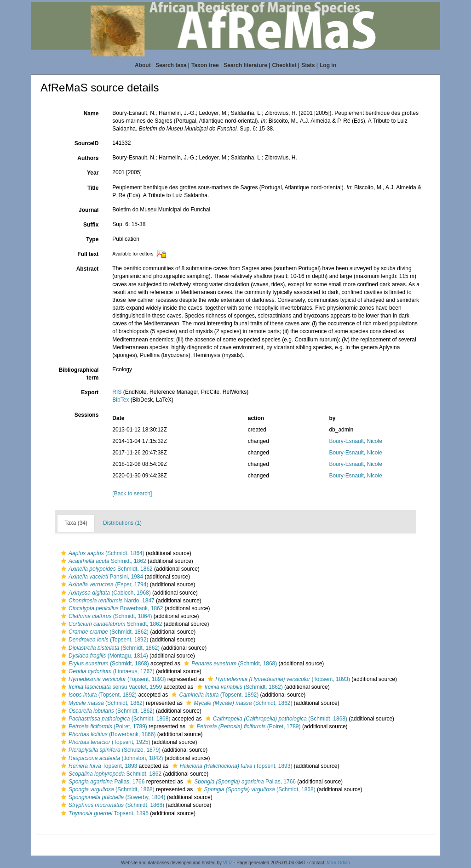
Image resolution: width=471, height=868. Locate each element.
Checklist (284, 65)
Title (93, 188)
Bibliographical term (79, 374)
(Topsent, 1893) (112, 679)
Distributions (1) (122, 523)
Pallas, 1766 (102, 782)
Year (93, 173)
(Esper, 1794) (103, 584)
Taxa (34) (76, 523)
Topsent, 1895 (104, 813)
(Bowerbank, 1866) (107, 734)
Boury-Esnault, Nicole (355, 441)
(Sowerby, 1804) (112, 797)
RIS (117, 392)
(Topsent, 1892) (103, 640)
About (143, 65)
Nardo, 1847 (107, 601)
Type (92, 239)
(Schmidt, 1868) (104, 664)
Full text (88, 254)
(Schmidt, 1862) (104, 632)
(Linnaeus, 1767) (107, 671)
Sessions (87, 415)
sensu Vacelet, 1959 (110, 687)
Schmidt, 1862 (103, 561)
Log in (328, 65)
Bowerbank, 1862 (111, 608)
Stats (308, 65)
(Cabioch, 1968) (105, 593)
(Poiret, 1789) (103, 726)
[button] (64, 553)
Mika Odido (338, 863)
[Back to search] (132, 494)
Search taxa (171, 65)
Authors (88, 158)
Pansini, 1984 (101, 577)
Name (91, 113)
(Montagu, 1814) (103, 656)
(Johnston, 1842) (111, 758)
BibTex (121, 400)
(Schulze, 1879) (110, 750)
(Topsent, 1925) (104, 742)
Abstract (88, 269)
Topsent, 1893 (98, 766)
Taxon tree (205, 65)
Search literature (245, 65)
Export (90, 392)
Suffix (91, 225)
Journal (89, 210)
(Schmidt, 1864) (102, 553)
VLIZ (228, 863)
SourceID (87, 143)
